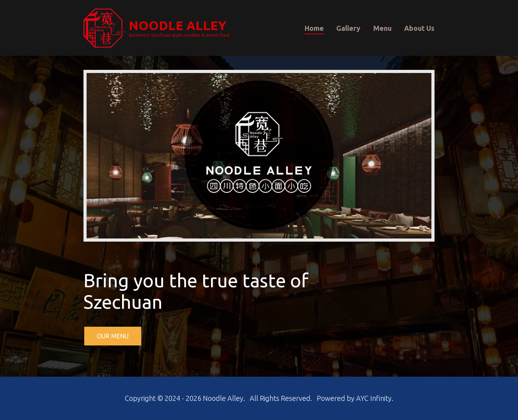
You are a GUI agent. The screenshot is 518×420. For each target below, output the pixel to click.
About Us (419, 28)
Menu (382, 28)
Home (314, 28)
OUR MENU (113, 336)
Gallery (348, 28)
